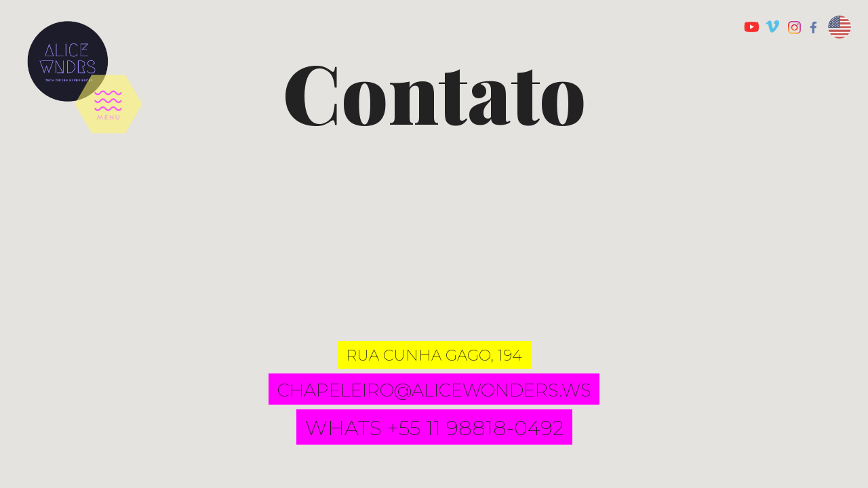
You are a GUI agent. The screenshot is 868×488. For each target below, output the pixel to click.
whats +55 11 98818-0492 (434, 428)
